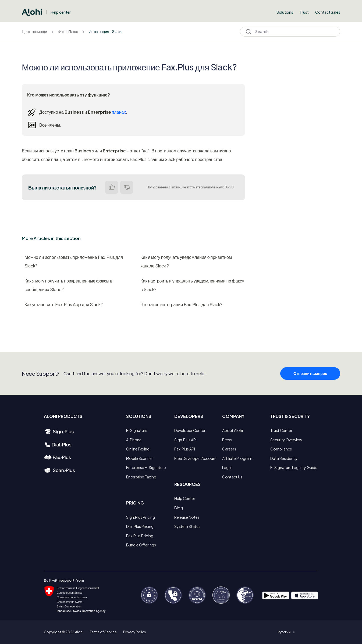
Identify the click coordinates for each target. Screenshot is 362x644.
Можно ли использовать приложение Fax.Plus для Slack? (72, 261)
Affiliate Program (237, 458)
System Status (187, 526)
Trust (304, 12)
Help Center (185, 498)
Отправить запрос (310, 375)
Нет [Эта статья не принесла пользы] (127, 187)
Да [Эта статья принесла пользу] (112, 187)
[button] (286, 632)
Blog (179, 508)
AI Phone (134, 440)
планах (119, 112)
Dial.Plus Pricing (140, 526)
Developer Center (190, 430)
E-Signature (137, 430)
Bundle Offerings (141, 545)
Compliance (281, 449)
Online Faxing (138, 449)
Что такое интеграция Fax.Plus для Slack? (180, 304)
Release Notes (187, 517)
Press (227, 440)
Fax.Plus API (185, 449)
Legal (227, 467)
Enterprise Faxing (141, 477)
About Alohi (233, 430)
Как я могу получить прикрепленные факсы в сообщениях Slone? (67, 285)
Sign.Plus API (185, 440)
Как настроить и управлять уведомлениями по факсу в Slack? (191, 285)
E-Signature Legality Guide (294, 467)
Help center (61, 12)
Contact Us (232, 477)
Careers (229, 449)
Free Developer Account (196, 458)
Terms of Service (103, 632)
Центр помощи (34, 31)
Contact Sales (328, 12)
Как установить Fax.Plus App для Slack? (62, 304)
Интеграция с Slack (105, 31)
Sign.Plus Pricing (141, 517)
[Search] (290, 32)
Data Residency (284, 458)
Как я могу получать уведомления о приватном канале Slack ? (185, 261)
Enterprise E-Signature (146, 467)
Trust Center (281, 430)
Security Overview (286, 440)
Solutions (285, 12)
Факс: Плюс (68, 31)
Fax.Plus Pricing (140, 536)
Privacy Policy (135, 632)
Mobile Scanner (140, 458)
